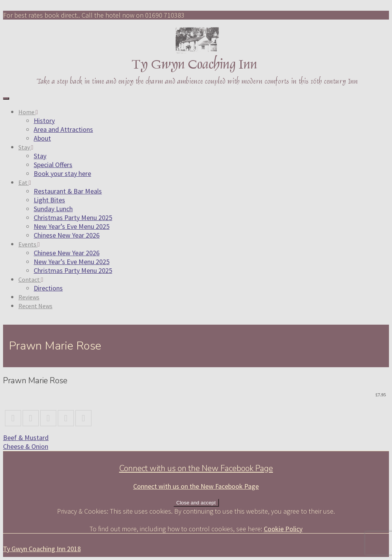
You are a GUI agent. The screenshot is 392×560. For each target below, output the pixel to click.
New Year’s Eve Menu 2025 (72, 226)
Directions (48, 288)
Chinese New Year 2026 (67, 235)
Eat (25, 182)
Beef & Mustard (26, 438)
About (42, 138)
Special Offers (53, 165)
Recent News (35, 306)
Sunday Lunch (53, 209)
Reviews (29, 297)
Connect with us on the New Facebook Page (196, 468)
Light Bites (49, 200)
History (44, 121)
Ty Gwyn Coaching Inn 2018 (42, 549)
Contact (31, 279)
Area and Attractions (63, 129)
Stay (26, 147)
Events (29, 244)
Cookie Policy (283, 529)
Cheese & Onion (26, 446)
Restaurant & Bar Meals (68, 191)
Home (28, 112)
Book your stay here (62, 173)
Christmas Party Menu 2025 (73, 218)
